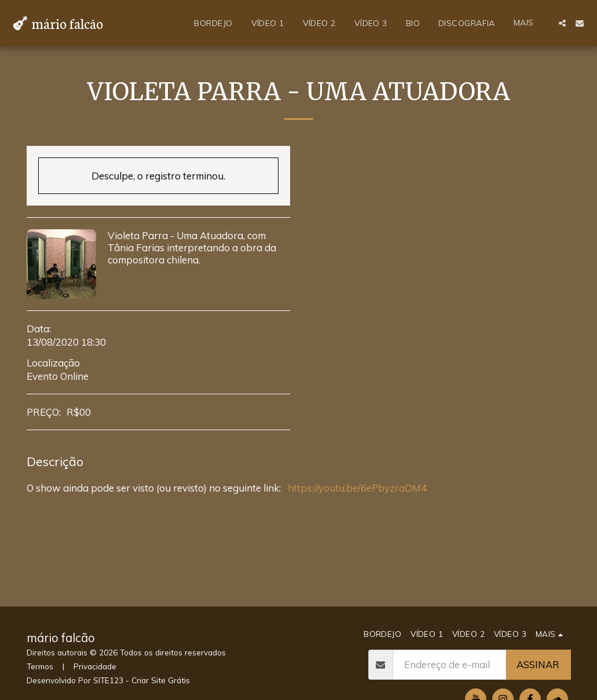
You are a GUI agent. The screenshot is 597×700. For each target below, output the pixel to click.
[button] (562, 23)
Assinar (538, 664)
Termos (40, 666)
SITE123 (108, 680)
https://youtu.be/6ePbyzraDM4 (356, 488)
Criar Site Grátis (161, 680)
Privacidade (95, 666)
